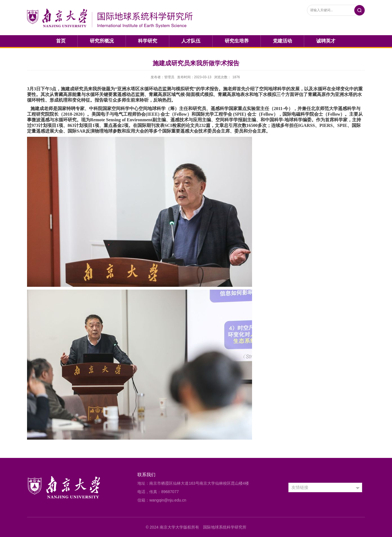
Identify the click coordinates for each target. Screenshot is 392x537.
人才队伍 (191, 41)
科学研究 (148, 41)
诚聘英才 (326, 41)
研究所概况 (102, 41)
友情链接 (300, 487)
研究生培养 (237, 41)
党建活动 (282, 41)
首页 (61, 41)
